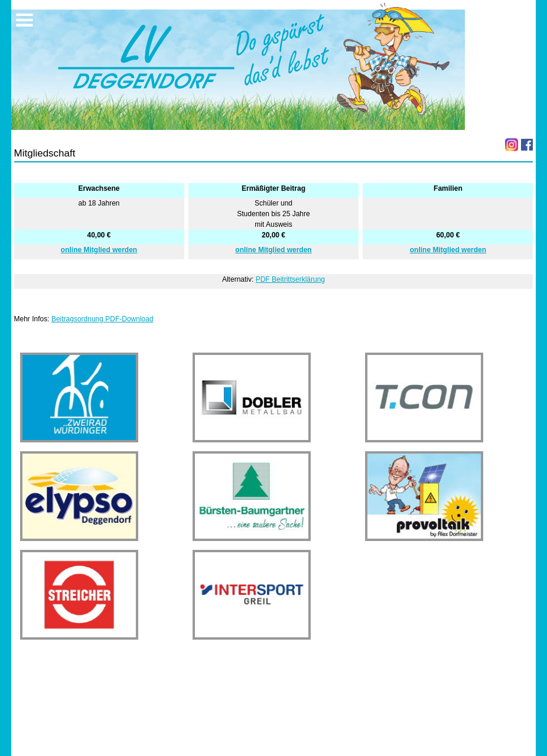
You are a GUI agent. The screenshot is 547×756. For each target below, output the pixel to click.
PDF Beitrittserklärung (290, 279)
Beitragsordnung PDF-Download (102, 319)
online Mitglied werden (99, 250)
